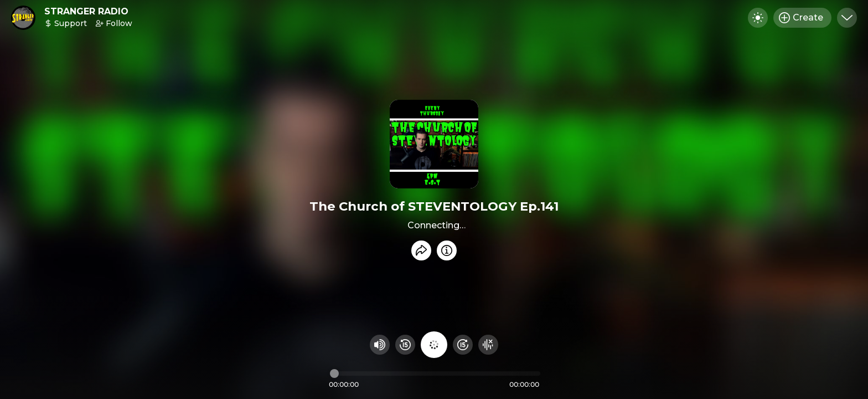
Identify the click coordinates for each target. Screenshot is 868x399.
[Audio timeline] (435, 374)
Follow (114, 23)
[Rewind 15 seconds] (405, 345)
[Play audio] (434, 345)
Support (66, 23)
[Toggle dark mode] (758, 18)
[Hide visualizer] (488, 345)
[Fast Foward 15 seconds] (463, 345)
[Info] (447, 250)
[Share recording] (421, 250)
